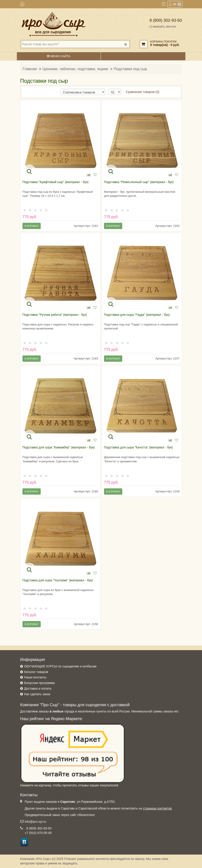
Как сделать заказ (37, 694)
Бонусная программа (40, 683)
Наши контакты (35, 677)
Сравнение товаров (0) (143, 92)
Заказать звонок (163, 27)
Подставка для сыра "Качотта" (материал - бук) (139, 447)
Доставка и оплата (38, 688)
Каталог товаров (36, 672)
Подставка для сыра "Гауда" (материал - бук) (137, 315)
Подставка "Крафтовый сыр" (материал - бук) (55, 182)
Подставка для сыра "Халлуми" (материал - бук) (58, 580)
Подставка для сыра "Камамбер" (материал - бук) (59, 447)
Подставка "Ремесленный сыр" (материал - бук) (139, 182)
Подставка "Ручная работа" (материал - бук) (55, 315)
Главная (30, 69)
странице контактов (157, 808)
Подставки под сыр (130, 69)
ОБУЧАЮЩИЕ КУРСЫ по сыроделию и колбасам (60, 666)
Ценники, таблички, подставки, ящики (75, 69)
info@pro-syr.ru (36, 822)
